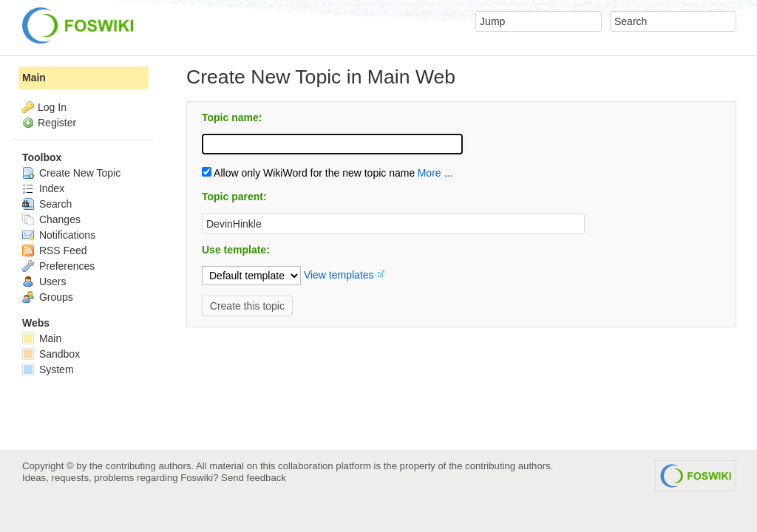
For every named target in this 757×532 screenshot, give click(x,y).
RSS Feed (54, 250)
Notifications (59, 235)
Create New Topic (71, 173)
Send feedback (254, 478)
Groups (48, 297)
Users (44, 282)
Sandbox (51, 354)
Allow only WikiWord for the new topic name (308, 173)
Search (47, 204)
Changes (51, 219)
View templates (339, 275)
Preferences (58, 266)
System (48, 369)
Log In (52, 107)
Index (43, 188)
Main (34, 78)
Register (57, 123)
